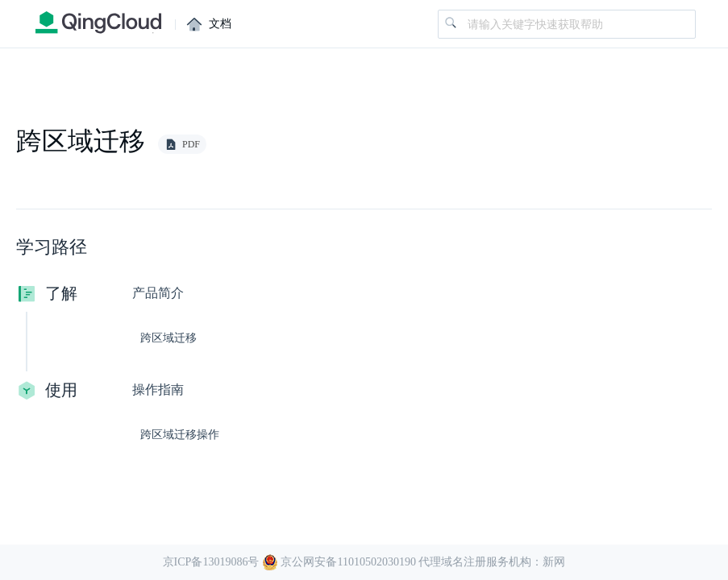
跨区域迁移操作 (180, 435)
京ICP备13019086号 (211, 562)
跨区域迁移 (168, 338)
